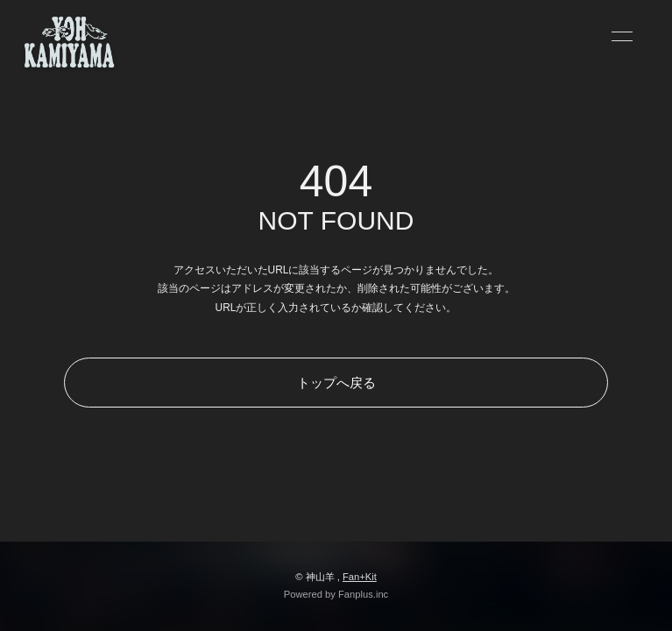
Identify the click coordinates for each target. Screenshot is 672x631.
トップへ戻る (336, 383)
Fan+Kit (360, 577)
